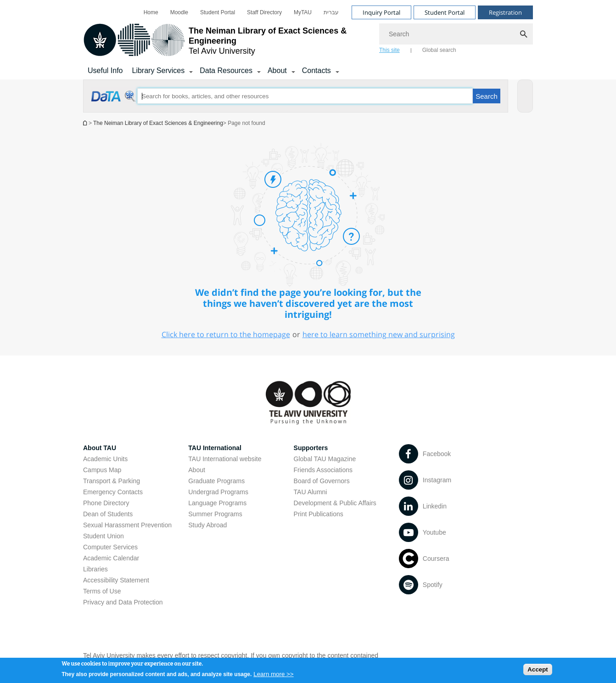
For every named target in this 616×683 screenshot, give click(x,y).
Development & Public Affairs (335, 503)
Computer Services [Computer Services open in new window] (110, 547)
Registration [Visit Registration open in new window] (505, 12)
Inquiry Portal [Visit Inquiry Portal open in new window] (381, 12)
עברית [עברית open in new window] (331, 12)
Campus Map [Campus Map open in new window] (102, 470)
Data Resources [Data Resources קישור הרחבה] (226, 71)
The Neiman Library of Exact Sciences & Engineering (158, 123)
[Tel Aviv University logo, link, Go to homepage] (227, 41)
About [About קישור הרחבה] (277, 71)
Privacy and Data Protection (123, 602)
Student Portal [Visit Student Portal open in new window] (445, 12)
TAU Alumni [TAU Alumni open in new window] (311, 492)
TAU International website (225, 459)
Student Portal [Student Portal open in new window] (218, 12)
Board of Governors (322, 481)
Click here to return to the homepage (226, 334)
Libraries (95, 569)
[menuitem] (151, 12)
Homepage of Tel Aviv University (86, 123)
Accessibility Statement (116, 580)
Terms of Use (102, 591)
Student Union (104, 536)
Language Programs (217, 503)
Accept (538, 672)
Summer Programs (215, 514)
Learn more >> (273, 676)
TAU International (215, 448)
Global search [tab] (439, 50)
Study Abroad (207, 525)
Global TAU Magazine (325, 459)
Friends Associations (323, 470)
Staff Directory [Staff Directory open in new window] (264, 12)
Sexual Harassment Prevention (127, 525)
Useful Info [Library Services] (105, 71)
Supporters (311, 448)
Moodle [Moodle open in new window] (179, 12)
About (197, 470)
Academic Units (105, 459)
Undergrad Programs (218, 492)
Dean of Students (108, 514)
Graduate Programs (216, 481)
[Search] (456, 34)
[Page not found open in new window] (114, 101)
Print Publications (319, 514)
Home (151, 12)
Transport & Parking (112, 481)
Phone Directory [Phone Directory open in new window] (106, 503)
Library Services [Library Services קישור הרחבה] (158, 71)
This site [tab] (389, 50)
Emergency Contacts (113, 492)
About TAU (100, 448)
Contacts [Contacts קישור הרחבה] (316, 71)
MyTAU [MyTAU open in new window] (303, 12)
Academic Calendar (111, 558)
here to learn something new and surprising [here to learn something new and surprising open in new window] (379, 334)
